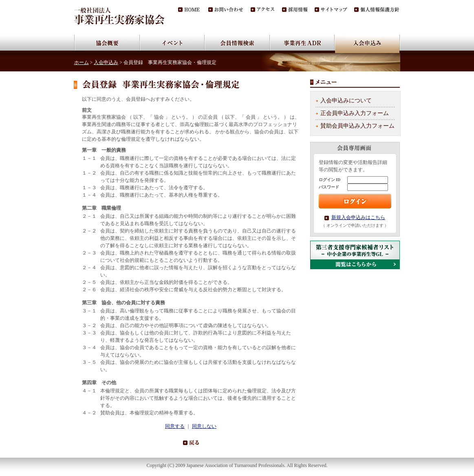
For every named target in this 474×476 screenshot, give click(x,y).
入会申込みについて (346, 101)
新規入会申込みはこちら (358, 217)
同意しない (204, 426)
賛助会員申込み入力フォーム (357, 126)
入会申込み (106, 62)
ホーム (82, 62)
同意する (175, 426)
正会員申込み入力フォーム (355, 113)
